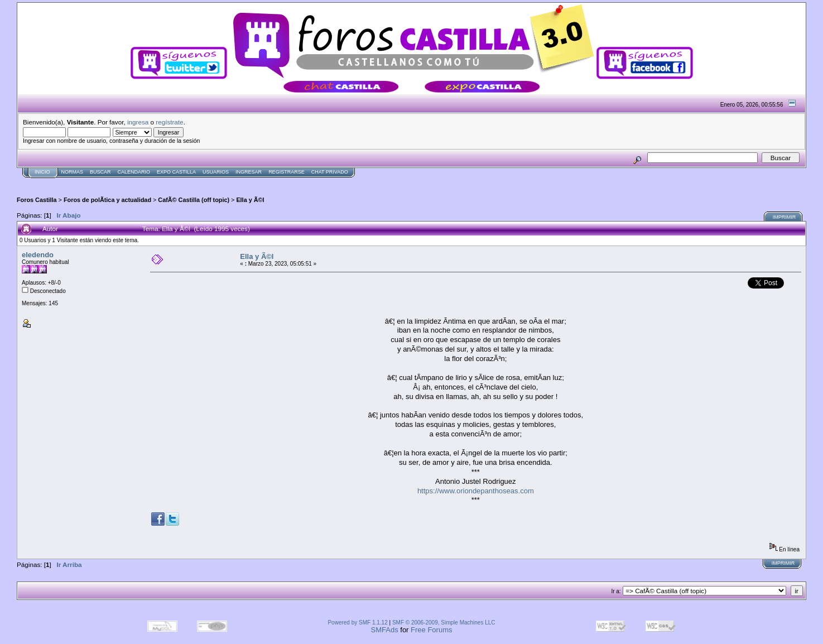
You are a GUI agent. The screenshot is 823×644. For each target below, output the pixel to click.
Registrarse (287, 172)
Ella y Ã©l (250, 200)
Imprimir (785, 217)
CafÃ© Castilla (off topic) (194, 200)
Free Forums (431, 630)
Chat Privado (330, 172)
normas (73, 172)
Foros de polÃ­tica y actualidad (107, 200)
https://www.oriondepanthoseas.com (476, 491)
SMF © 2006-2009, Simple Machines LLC (444, 623)
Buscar (100, 172)
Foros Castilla (37, 200)
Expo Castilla (176, 172)
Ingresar (249, 172)
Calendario (134, 172)
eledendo (38, 255)
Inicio (42, 172)
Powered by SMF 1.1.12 (357, 623)
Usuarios (216, 172)
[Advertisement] (220, 182)
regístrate (169, 122)
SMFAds (385, 630)
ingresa (138, 122)
